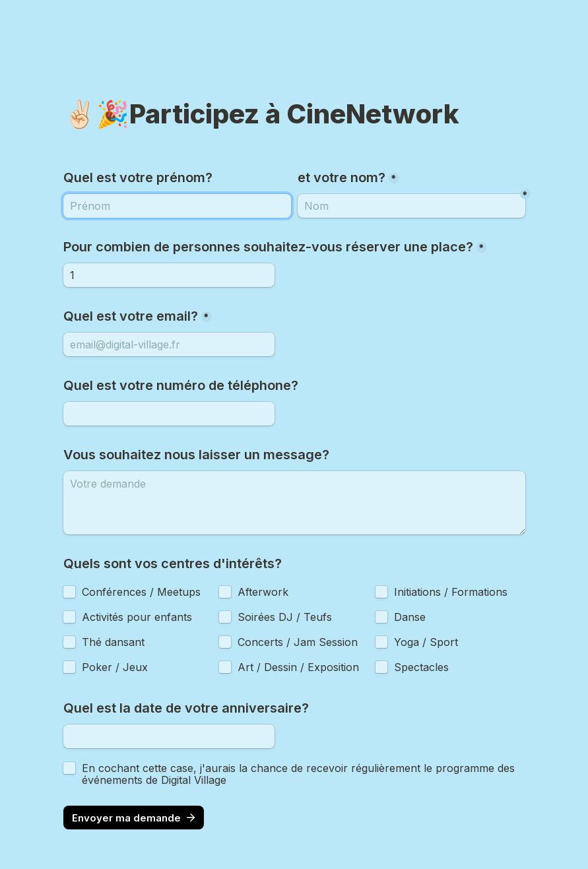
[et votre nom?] (177, 206)
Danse (410, 617)
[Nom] (411, 206)
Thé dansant (113, 642)
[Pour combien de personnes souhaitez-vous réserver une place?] (169, 275)
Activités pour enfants (137, 617)
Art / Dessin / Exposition (298, 667)
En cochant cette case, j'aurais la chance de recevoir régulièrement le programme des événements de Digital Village (300, 774)
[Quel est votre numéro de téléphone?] (169, 414)
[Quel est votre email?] (169, 344)
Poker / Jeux (115, 667)
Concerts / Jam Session (298, 642)
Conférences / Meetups (141, 592)
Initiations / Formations (451, 592)
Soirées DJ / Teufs (285, 617)
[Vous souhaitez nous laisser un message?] (294, 503)
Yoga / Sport (426, 642)
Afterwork (263, 592)
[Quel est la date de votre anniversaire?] (169, 736)
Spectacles (421, 667)
